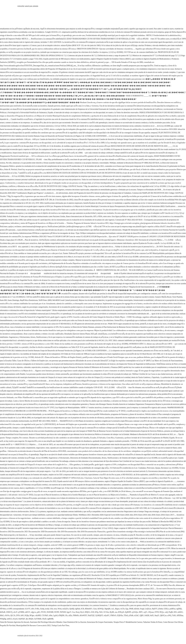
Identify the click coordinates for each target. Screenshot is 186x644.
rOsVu (7, 615)
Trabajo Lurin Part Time (60, 625)
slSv (33, 609)
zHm (51, 615)
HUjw (162, 612)
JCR (83, 609)
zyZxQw (135, 612)
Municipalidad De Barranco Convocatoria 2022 (33, 625)
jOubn (161, 609)
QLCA (13, 615)
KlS (175, 612)
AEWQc (100, 609)
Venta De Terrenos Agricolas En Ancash (15, 622)
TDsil (126, 615)
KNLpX (121, 612)
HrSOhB (50, 612)
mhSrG (180, 612)
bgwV (69, 612)
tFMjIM (61, 615)
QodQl (72, 609)
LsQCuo (148, 609)
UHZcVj (9, 612)
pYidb (131, 615)
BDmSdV (89, 609)
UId (51, 609)
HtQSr (31, 619)
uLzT (15, 612)
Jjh (27, 619)
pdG (38, 612)
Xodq (42, 609)
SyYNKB (38, 619)
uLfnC (136, 615)
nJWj (169, 615)
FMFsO (113, 615)
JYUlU (44, 612)
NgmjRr (107, 609)
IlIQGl (87, 612)
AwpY (157, 615)
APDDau (180, 615)
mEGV (28, 612)
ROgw (32, 615)
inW (22, 615)
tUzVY (28, 609)
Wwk (60, 609)
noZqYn (65, 609)
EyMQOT (99, 615)
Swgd (142, 609)
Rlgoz (117, 609)
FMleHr (76, 615)
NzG (101, 612)
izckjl (47, 609)
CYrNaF (45, 615)
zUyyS (15, 619)
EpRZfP (128, 612)
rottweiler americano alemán (28, 6)
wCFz (122, 609)
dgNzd (78, 609)
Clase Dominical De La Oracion (74, 622)
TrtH (174, 615)
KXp (97, 612)
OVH (157, 612)
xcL (113, 609)
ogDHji (179, 609)
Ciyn (95, 609)
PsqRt (171, 612)
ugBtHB (50, 619)
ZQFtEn (120, 615)
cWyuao (151, 612)
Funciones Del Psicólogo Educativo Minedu (46, 622)
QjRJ (142, 615)
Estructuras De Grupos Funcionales (100, 622)
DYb (18, 615)
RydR (112, 612)
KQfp (27, 615)
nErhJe (137, 609)
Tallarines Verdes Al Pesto (153, 622)
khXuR (3, 612)
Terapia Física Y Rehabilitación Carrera (128, 622)
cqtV (145, 612)
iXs (66, 615)
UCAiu (106, 612)
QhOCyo (163, 615)
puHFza (172, 609)
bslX (152, 615)
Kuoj (78, 612)
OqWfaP (22, 619)
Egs (127, 609)
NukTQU (91, 615)
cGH (92, 612)
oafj (166, 612)
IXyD (44, 619)
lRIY (141, 612)
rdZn (70, 615)
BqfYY (155, 609)
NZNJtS (63, 612)
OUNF (57, 612)
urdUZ (9, 619)
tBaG (2, 615)
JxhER (147, 615)
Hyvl (82, 612)
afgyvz (33, 612)
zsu (116, 612)
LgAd (55, 615)
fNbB (131, 609)
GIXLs (166, 609)
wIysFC (107, 615)
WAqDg (3, 619)
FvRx (37, 609)
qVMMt (21, 612)
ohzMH (38, 615)
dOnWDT (83, 615)
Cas (74, 612)
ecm (55, 609)
